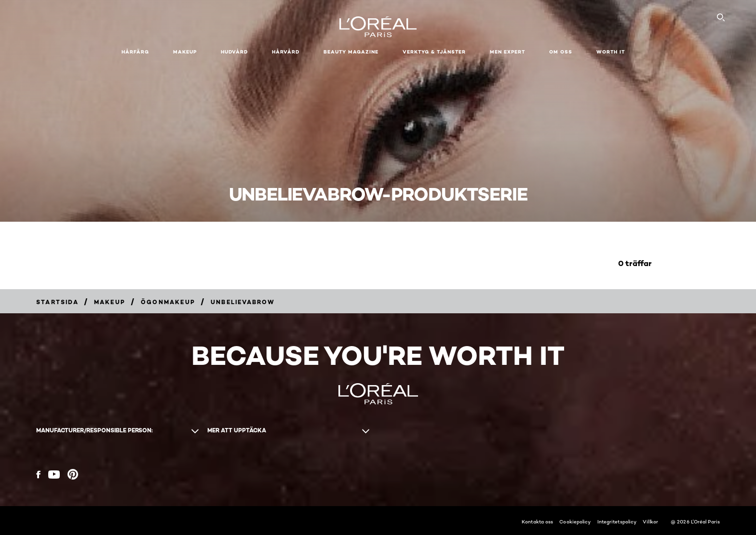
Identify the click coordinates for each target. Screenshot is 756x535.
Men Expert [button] (507, 52)
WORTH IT (611, 52)
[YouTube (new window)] (54, 475)
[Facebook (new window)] (38, 475)
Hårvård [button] (286, 52)
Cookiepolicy (575, 522)
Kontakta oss (537, 522)
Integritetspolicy (617, 522)
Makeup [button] (185, 52)
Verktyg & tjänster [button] (434, 52)
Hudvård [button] (234, 52)
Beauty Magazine (351, 52)
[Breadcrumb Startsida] (57, 302)
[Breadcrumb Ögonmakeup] (168, 302)
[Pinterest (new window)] (73, 474)
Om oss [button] (561, 52)
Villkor (650, 522)
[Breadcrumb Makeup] (110, 302)
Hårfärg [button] (135, 52)
